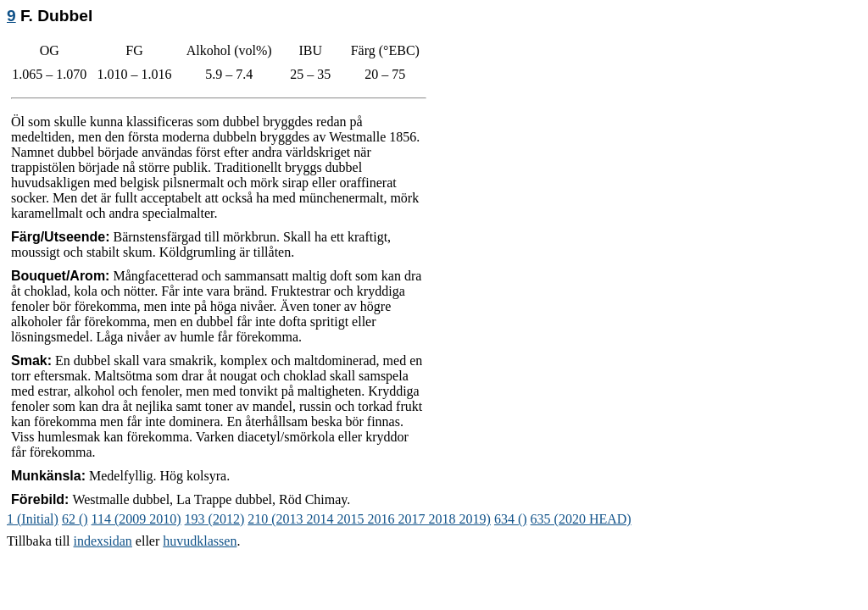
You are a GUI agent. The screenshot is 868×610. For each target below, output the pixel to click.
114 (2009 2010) (136, 519)
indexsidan (103, 541)
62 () (75, 519)
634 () (511, 519)
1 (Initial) (33, 519)
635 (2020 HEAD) (581, 519)
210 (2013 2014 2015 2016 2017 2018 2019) (369, 519)
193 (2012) (215, 519)
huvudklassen (200, 541)
